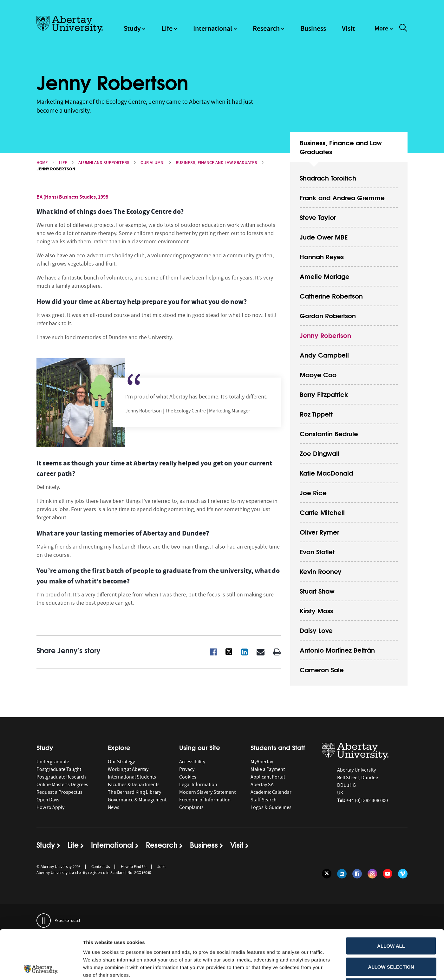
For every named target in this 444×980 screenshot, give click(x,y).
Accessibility (192, 762)
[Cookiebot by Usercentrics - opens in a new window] (41, 968)
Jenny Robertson (325, 335)
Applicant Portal (268, 777)
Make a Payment (268, 769)
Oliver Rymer (319, 532)
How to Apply (50, 807)
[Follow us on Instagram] (372, 874)
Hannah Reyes (322, 256)
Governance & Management (137, 800)
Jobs (161, 867)
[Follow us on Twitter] (327, 874)
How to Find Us (134, 867)
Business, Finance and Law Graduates (216, 163)
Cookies (188, 777)
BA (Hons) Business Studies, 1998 (72, 197)
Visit (348, 28)
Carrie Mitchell (322, 512)
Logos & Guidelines (271, 807)
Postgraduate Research (61, 777)
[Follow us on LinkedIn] (342, 874)
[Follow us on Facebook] (357, 874)
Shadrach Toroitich (328, 178)
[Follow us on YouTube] (388, 874)
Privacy (187, 769)
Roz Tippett (316, 414)
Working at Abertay (128, 769)
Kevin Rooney (321, 571)
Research (266, 28)
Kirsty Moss (316, 610)
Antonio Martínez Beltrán (337, 650)
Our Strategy (121, 762)
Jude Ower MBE (324, 237)
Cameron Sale (322, 669)
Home (42, 163)
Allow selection (391, 918)
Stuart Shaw (317, 591)
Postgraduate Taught (59, 769)
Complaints (191, 807)
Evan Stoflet (317, 551)
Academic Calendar (271, 792)
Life (167, 28)
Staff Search (264, 800)
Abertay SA (262, 785)
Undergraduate (53, 762)
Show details (333, 967)
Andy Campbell (324, 355)
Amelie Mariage (325, 276)
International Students (132, 777)
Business (313, 28)
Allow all (391, 897)
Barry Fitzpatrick (324, 394)
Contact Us (101, 867)
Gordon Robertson (328, 315)
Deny (391, 938)
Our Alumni (153, 163)
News (114, 807)
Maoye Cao (318, 374)
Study (132, 28)
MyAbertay (262, 762)
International (213, 28)
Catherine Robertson (331, 296)
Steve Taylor (318, 217)
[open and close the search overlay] (403, 29)
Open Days (48, 800)
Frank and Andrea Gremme (342, 197)
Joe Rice (313, 492)
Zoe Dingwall (320, 453)
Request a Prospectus (59, 792)
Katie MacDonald (326, 473)
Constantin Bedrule (329, 433)
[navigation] (384, 31)
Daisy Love (316, 630)
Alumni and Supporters (104, 163)
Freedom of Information (205, 800)
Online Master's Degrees (62, 785)
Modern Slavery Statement (207, 792)
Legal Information (198, 785)
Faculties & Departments (134, 785)
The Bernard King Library (134, 792)
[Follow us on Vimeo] (403, 874)
